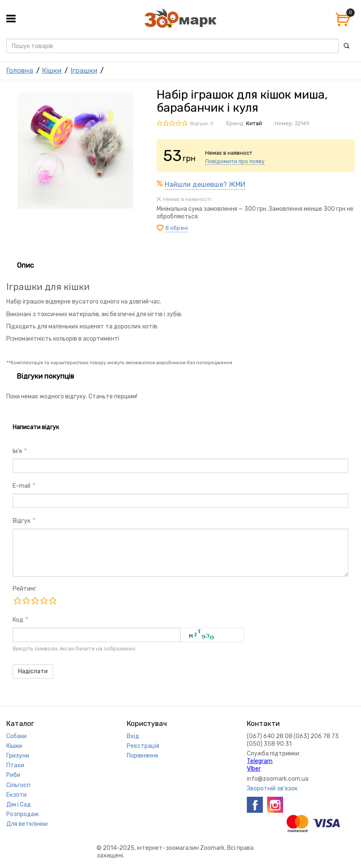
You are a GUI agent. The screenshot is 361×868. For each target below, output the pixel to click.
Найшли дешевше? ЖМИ (205, 184)
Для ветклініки (27, 824)
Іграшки (84, 70)
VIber (254, 769)
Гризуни (18, 756)
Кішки (52, 70)
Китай (254, 123)
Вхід (133, 736)
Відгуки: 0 (202, 124)
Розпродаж (23, 814)
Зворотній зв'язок (272, 789)
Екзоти (16, 795)
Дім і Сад (19, 805)
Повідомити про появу (235, 161)
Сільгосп (18, 785)
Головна (20, 70)
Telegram (260, 761)
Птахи (15, 765)
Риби (13, 775)
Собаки (16, 736)
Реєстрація (143, 746)
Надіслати (33, 671)
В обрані (177, 228)
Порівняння (142, 756)
